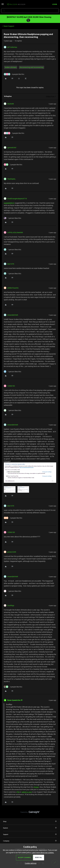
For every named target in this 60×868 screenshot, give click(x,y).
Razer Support (9, 26)
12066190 (11, 386)
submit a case (27, 792)
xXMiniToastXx (13, 288)
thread (36, 787)
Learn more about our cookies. (43, 853)
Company (30, 841)
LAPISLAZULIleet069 (15, 232)
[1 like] (12, 218)
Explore (30, 828)
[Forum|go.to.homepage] (16, 4)
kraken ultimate (11, 67)
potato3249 (12, 552)
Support (30, 834)
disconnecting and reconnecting (31, 67)
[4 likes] (14, 74)
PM (18, 792)
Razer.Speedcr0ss (14, 700)
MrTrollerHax (12, 47)
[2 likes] (13, 165)
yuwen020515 (9, 203)
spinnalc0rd (12, 147)
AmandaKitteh (13, 315)
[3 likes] (14, 133)
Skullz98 (10, 104)
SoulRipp (11, 605)
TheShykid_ (12, 179)
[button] (3, 5)
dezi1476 (11, 264)
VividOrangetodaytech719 (17, 199)
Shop (30, 821)
